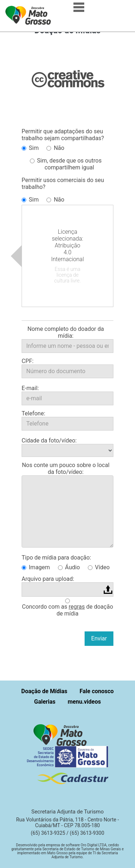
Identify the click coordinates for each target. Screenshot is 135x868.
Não (55, 148)
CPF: (28, 361)
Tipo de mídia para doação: (56, 558)
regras (77, 607)
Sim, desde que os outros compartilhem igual (66, 164)
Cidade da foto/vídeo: (49, 441)
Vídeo (99, 567)
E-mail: (30, 388)
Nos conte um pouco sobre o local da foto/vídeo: (66, 468)
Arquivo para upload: (48, 579)
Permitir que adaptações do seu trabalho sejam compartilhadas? (63, 135)
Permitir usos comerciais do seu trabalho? (63, 183)
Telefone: (33, 413)
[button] (62, 735)
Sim (30, 148)
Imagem (36, 567)
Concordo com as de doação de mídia (67, 610)
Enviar (99, 638)
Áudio (69, 567)
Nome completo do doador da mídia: (66, 332)
